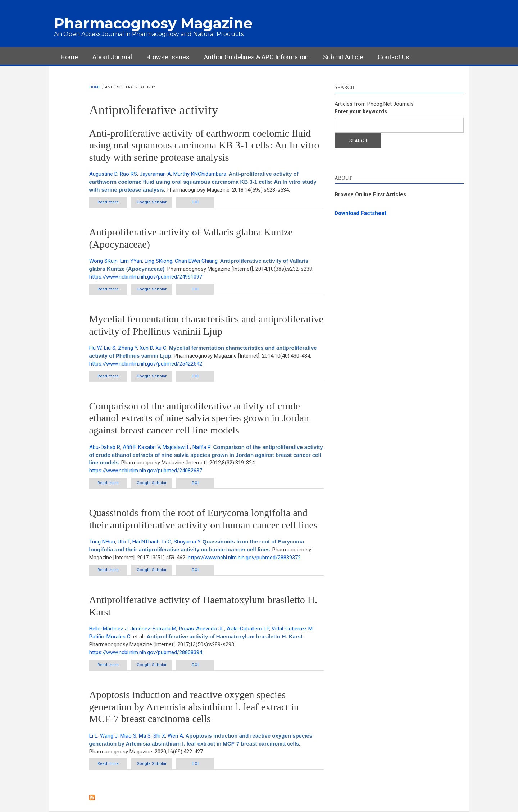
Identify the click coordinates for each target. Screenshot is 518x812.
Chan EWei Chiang (196, 261)
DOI (195, 202)
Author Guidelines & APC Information (256, 57)
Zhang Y (128, 348)
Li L (93, 736)
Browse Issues (168, 57)
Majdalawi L (176, 447)
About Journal (112, 57)
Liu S (110, 348)
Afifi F (129, 447)
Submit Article (343, 57)
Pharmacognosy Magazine (153, 23)
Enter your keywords (361, 111)
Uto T (124, 542)
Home (69, 57)
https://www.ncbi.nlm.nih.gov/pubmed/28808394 (146, 652)
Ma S (145, 736)
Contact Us (394, 57)
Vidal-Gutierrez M (292, 629)
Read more (112, 204)
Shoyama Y (187, 542)
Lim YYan (131, 261)
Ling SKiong (158, 261)
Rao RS (128, 174)
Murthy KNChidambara (200, 174)
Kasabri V (149, 447)
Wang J (109, 736)
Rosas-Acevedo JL (201, 629)
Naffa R (202, 447)
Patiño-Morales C (110, 637)
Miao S (128, 736)
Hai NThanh (146, 542)
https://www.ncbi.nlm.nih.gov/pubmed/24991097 (146, 277)
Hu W (95, 348)
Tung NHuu (102, 542)
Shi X (159, 736)
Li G (167, 542)
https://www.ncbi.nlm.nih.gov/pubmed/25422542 (146, 364)
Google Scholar (152, 202)
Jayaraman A (155, 174)
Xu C (161, 348)
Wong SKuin (103, 261)
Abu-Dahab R (105, 447)
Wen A (175, 736)
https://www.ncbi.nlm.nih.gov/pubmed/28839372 (244, 558)
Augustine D (103, 174)
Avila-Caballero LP (248, 629)
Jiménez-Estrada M (153, 629)
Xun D (146, 348)
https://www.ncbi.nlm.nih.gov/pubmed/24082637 (146, 471)
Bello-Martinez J (108, 629)
